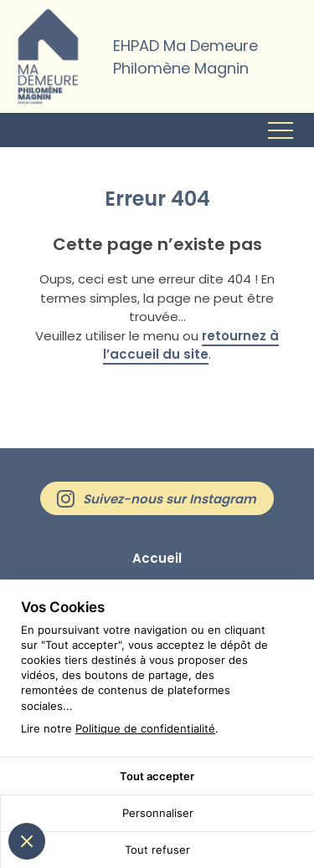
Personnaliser (158, 813)
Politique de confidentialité (145, 728)
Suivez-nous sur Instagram (170, 499)
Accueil (157, 558)
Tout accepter (157, 776)
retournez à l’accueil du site (191, 345)
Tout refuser (157, 850)
